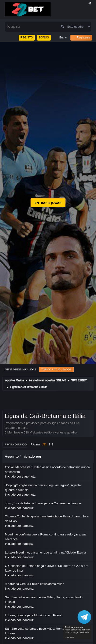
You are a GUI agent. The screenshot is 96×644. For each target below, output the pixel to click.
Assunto (12, 456)
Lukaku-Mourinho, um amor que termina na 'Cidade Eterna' (46, 552)
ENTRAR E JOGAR (48, 203)
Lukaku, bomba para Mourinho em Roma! (34, 615)
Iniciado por (32, 456)
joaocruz (28, 508)
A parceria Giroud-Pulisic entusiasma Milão (34, 584)
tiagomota (29, 476)
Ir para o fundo (15, 444)
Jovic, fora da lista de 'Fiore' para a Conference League (43, 503)
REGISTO (27, 38)
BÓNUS (44, 38)
